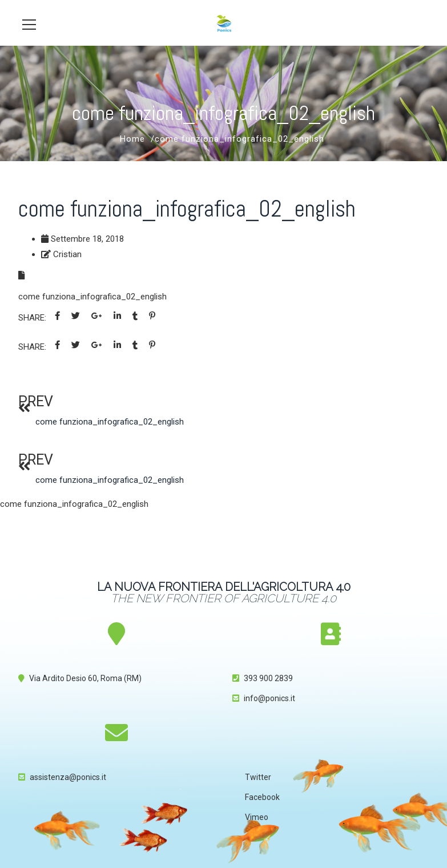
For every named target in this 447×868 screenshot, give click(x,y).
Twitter (258, 777)
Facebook (262, 797)
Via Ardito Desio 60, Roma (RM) (85, 678)
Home (132, 139)
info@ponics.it (269, 698)
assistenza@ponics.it (68, 777)
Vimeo (257, 817)
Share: (32, 318)
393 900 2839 (268, 678)
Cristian (67, 254)
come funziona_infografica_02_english (92, 297)
